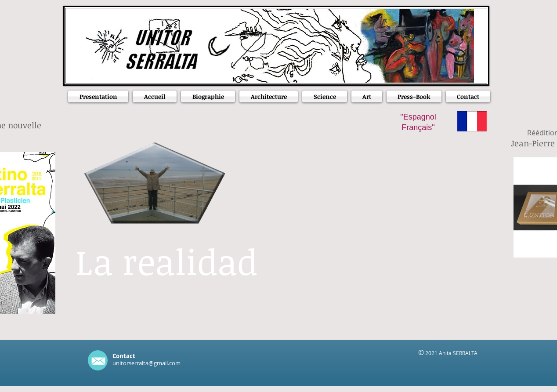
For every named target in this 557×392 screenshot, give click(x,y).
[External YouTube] (369, 232)
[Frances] (472, 121)
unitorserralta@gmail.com (146, 363)
